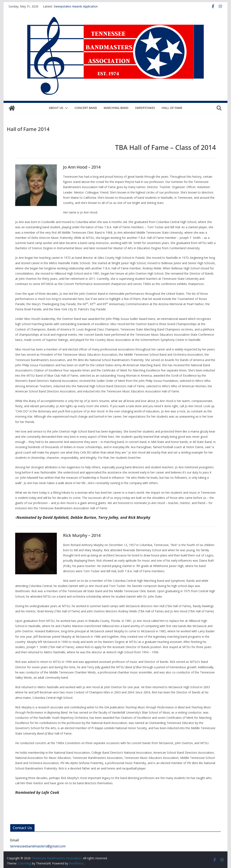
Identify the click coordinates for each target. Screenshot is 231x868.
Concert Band (86, 108)
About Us (56, 108)
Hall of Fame (172, 108)
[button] (66, 108)
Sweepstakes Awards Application (76, 6)
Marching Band (116, 108)
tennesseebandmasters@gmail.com (38, 846)
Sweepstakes (145, 108)
